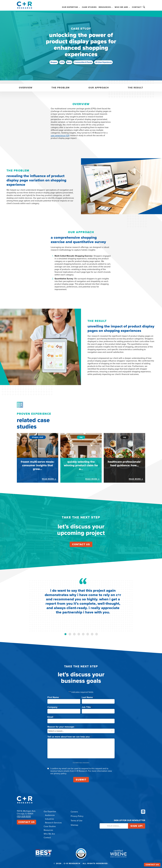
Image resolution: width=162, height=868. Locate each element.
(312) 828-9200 (24, 816)
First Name (54, 697)
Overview (26, 88)
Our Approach (99, 88)
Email (51, 717)
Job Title (87, 707)
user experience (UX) (60, 135)
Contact (137, 7)
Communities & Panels (83, 62)
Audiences (50, 815)
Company (53, 707)
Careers (74, 812)
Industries (49, 819)
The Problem (60, 88)
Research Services (53, 823)
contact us (81, 544)
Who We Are (49, 834)
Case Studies (89, 7)
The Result (135, 88)
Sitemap (74, 825)
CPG (62, 62)
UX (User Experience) (103, 62)
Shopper (54, 62)
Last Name (88, 697)
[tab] (65, 634)
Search (144, 7)
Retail (69, 62)
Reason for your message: (62, 727)
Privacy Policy (77, 816)
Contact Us (27, 822)
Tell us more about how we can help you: (69, 737)
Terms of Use (77, 821)
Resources (48, 830)
